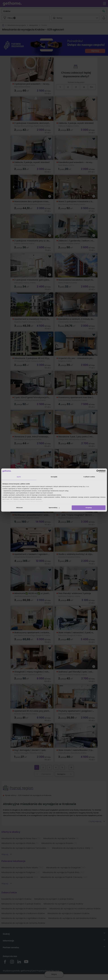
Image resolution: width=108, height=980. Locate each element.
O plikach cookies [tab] (89, 477)
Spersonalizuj (54, 508)
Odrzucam (19, 508)
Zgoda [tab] (19, 477)
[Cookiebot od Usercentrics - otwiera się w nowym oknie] (93, 471)
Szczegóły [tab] (54, 477)
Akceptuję (89, 508)
